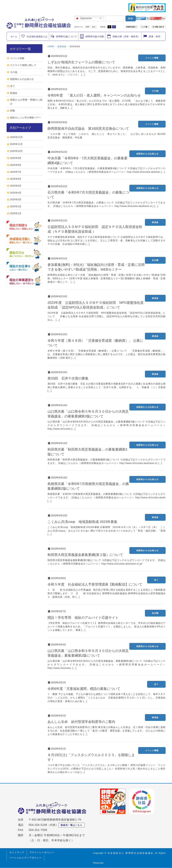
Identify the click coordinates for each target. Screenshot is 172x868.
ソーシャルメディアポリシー (25, 858)
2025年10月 (16, 151)
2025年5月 (16, 186)
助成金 (155, 222)
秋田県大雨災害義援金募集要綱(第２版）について (85, 555)
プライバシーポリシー (42, 852)
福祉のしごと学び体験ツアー (26, 118)
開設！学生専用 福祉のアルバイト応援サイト (83, 618)
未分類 (155, 260)
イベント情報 (152, 58)
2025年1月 (16, 213)
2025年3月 (16, 199)
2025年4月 (16, 193)
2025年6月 (16, 179)
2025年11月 (16, 144)
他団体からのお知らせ (147, 154)
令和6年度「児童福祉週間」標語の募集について (84, 689)
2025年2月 (16, 206)
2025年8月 (16, 165)
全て (156, 580)
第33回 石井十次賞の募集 (68, 378)
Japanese (84, 18)
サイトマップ (17, 852)
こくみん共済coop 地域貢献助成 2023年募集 (82, 522)
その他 (155, 91)
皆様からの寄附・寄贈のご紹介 (26, 102)
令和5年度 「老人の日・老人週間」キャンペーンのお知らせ (94, 95)
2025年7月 (16, 172)
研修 (13, 111)
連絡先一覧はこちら (71, 825)
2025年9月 (16, 158)
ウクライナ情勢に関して (23, 65)
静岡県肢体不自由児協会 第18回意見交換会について (88, 129)
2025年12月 (16, 137)
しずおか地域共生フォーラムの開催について (81, 62)
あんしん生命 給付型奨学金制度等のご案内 (81, 722)
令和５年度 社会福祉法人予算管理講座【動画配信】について (95, 584)
